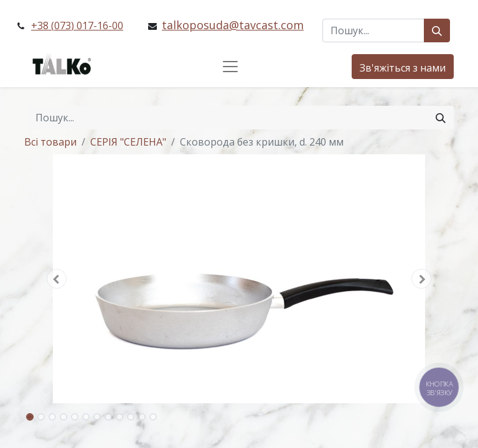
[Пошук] (437, 30)
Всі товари (50, 142)
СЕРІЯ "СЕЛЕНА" (128, 142)
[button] (57, 279)
